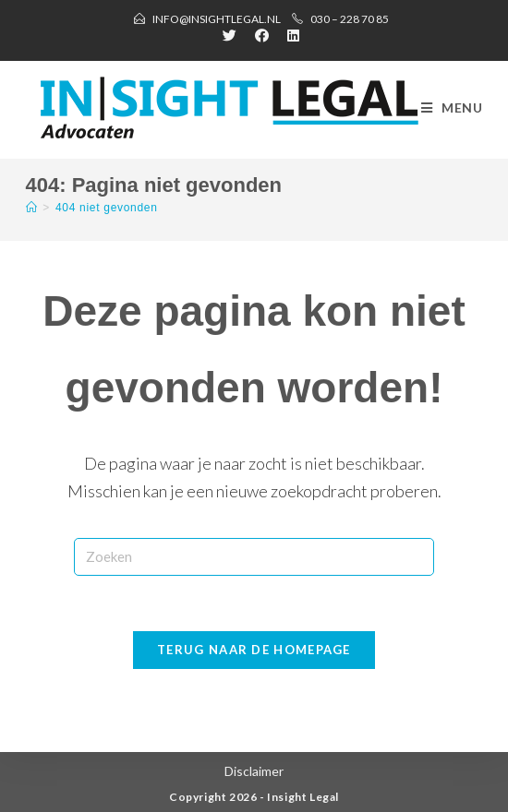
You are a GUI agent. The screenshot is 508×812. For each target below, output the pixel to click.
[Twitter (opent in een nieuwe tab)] (230, 35)
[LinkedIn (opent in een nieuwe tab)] (289, 35)
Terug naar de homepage (254, 650)
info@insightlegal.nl (217, 19)
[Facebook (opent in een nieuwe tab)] (262, 35)
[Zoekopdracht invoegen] (254, 557)
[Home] (32, 208)
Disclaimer (254, 771)
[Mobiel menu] (452, 108)
